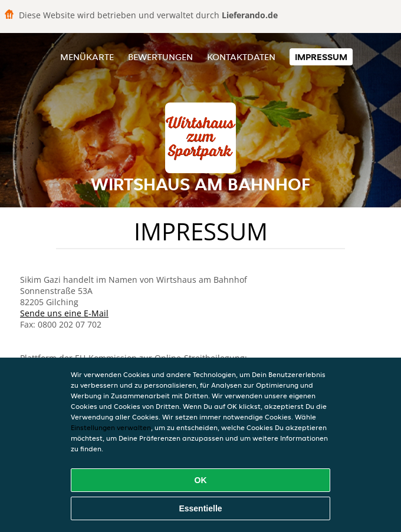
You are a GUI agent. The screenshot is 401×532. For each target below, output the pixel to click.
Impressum (321, 57)
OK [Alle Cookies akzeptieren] (201, 480)
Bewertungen (160, 57)
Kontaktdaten (241, 57)
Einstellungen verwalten (111, 427)
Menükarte (87, 57)
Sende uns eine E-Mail (64, 313)
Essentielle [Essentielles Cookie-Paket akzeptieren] (200, 508)
